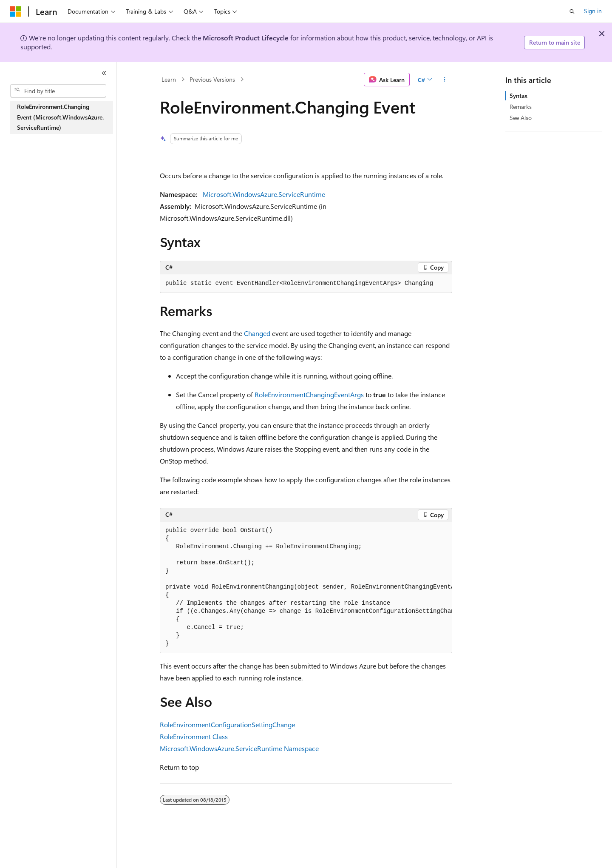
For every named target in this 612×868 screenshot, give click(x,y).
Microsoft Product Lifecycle (246, 38)
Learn (169, 79)
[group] (306, 587)
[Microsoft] (16, 11)
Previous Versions (212, 79)
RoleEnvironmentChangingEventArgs (309, 394)
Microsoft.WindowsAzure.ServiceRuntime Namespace (239, 748)
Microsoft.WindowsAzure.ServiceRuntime (264, 194)
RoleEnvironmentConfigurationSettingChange (227, 724)
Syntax (518, 95)
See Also (521, 118)
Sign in (593, 11)
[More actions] (445, 80)
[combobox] (58, 91)
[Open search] (572, 11)
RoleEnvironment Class (194, 736)
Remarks (521, 107)
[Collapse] (104, 73)
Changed (257, 333)
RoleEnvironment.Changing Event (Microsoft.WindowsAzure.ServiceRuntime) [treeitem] (60, 117)
